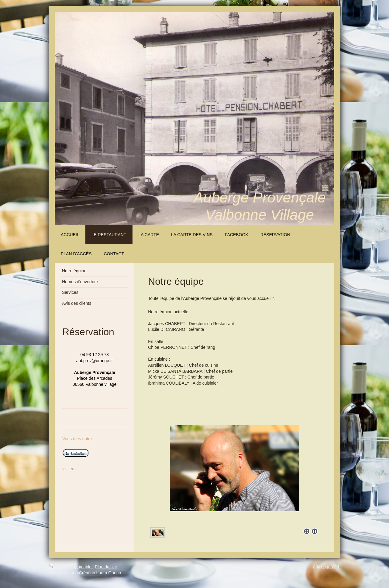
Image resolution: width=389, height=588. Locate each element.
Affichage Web (327, 567)
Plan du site (106, 567)
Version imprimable (71, 567)
